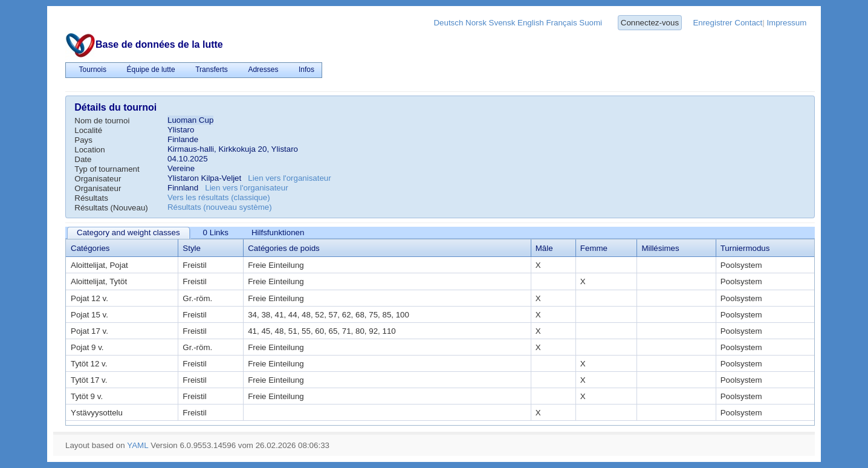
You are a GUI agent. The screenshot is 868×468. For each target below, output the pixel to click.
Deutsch (448, 23)
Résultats (91, 198)
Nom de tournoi (102, 121)
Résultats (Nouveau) (111, 208)
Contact (748, 23)
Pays (83, 140)
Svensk (502, 23)
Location (89, 150)
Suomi (591, 23)
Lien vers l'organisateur (289, 178)
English (531, 23)
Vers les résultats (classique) (219, 197)
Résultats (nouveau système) (220, 207)
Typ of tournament (107, 169)
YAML (138, 445)
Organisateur (98, 179)
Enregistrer (712, 23)
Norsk (476, 23)
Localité (88, 130)
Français (561, 23)
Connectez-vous (650, 23)
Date (83, 159)
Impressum (786, 23)
